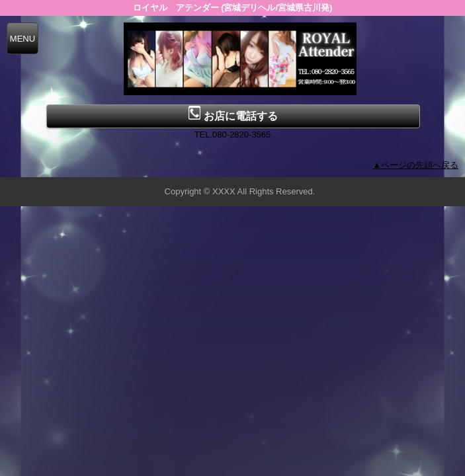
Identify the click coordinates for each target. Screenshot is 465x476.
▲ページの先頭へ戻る (415, 165)
